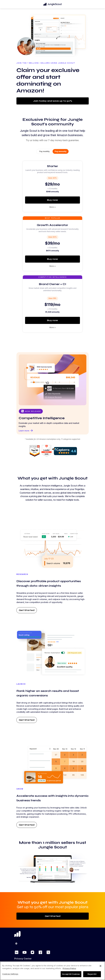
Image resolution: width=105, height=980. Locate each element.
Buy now (52, 200)
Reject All (92, 974)
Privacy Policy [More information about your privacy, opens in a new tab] (69, 968)
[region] (52, 971)
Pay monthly (44, 151)
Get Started (27, 610)
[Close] (100, 966)
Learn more (26, 431)
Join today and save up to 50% (53, 101)
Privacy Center (23, 959)
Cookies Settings (10, 974)
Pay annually (61, 151)
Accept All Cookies (71, 974)
